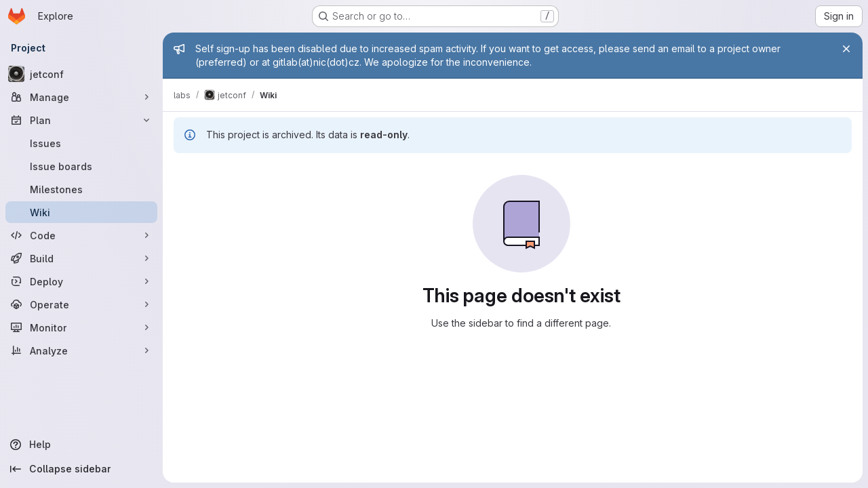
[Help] (81, 445)
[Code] (81, 235)
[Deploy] (81, 281)
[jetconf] (81, 74)
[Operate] (81, 304)
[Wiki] (81, 212)
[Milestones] (81, 189)
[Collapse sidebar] (81, 469)
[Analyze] (81, 350)
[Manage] (81, 97)
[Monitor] (81, 327)
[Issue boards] (81, 166)
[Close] (846, 49)
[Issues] (81, 143)
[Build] (81, 258)
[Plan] (81, 120)
